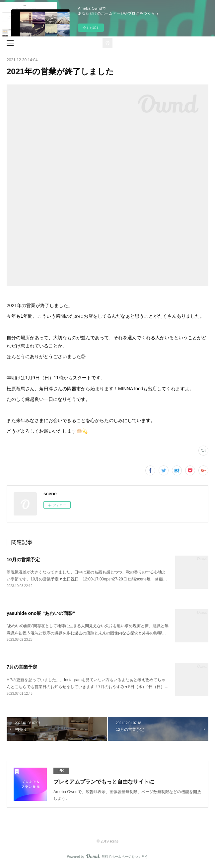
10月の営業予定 (23, 560)
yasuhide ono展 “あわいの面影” (41, 613)
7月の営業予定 (22, 667)
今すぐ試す (91, 28)
